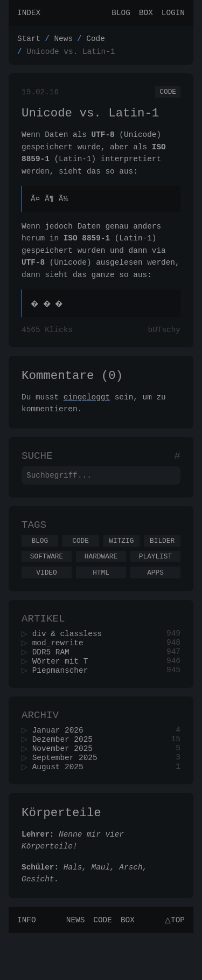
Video (46, 599)
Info (27, 966)
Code (96, 41)
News (63, 41)
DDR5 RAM (54, 684)
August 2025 (61, 809)
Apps (155, 599)
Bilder (162, 564)
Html (101, 599)
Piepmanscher (64, 705)
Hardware (101, 581)
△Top (173, 966)
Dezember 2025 (66, 779)
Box (146, 14)
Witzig (121, 564)
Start (29, 41)
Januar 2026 (61, 768)
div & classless (71, 664)
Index (29, 14)
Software (47, 581)
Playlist (155, 581)
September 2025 (68, 799)
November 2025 (66, 789)
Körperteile (61, 857)
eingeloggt (87, 412)
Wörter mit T (64, 695)
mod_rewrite (61, 674)
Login (173, 14)
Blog (121, 14)
